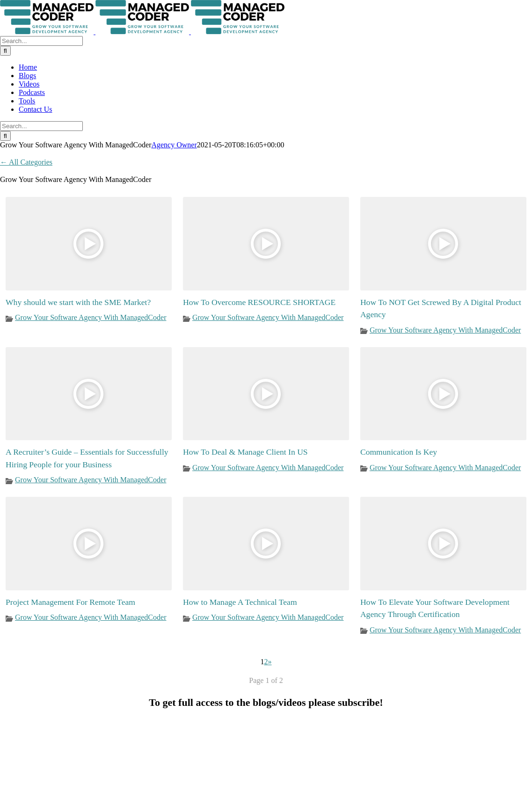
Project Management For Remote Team (70, 602)
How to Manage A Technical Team (240, 602)
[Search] (5, 51)
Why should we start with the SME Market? (78, 302)
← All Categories (26, 162)
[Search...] (41, 41)
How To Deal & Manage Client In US (245, 452)
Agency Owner (174, 145)
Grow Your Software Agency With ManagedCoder (91, 317)
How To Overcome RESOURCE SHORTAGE (259, 302)
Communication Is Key (399, 452)
